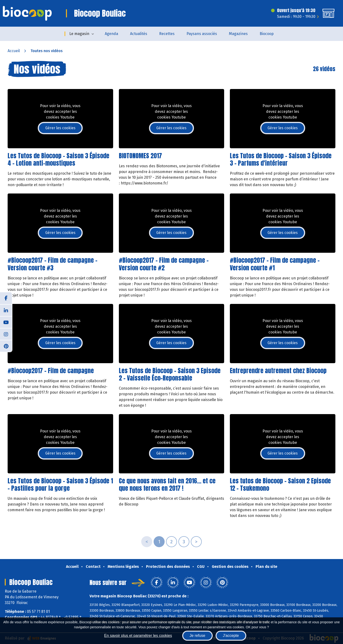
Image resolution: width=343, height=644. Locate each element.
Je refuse (197, 636)
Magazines (238, 34)
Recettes (167, 34)
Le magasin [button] (79, 34)
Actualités (139, 34)
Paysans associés (202, 34)
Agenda (111, 34)
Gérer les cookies (60, 128)
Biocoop (267, 34)
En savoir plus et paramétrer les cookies (138, 636)
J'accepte (231, 636)
